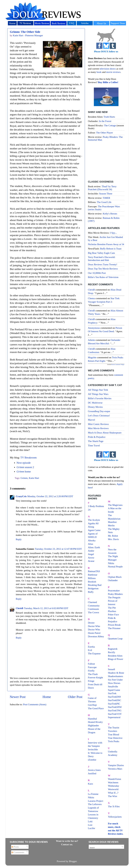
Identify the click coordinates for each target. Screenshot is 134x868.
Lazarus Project (96, 801)
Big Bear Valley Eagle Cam (101, 253)
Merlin (111, 525)
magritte (92, 357)
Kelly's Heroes (110, 214)
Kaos (90, 784)
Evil (90, 650)
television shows (108, 69)
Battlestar (93, 575)
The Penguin (114, 597)
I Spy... (113, 233)
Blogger (73, 861)
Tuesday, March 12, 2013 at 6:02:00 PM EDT (46, 608)
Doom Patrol (94, 633)
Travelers (113, 731)
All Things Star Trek (98, 390)
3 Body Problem (96, 506)
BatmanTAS (94, 571)
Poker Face (113, 614)
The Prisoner (114, 628)
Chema (91, 298)
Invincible (93, 749)
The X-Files (114, 806)
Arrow (91, 558)
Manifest (112, 522)
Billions (92, 578)
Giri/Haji (92, 705)
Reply (19, 539)
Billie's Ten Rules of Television (103, 277)
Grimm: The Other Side (25, 32)
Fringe (91, 681)
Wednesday (114, 786)
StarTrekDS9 (114, 697)
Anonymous (94, 328)
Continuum (93, 609)
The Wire (113, 796)
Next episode (24, 463)
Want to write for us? (67, 841)
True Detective (115, 738)
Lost (90, 825)
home (24, 472)
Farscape (92, 667)
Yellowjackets (115, 817)
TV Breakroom (28, 458)
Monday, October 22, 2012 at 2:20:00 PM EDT (50, 496)
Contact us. (67, 844)
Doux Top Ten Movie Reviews (103, 269)
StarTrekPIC (114, 704)
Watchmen (113, 782)
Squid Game (114, 690)
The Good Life (104, 202)
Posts (15, 847)
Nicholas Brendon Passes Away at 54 (106, 244)
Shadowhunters (116, 676)
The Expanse (94, 653)
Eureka (91, 647)
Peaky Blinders (115, 594)
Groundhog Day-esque (99, 411)
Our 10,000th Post (97, 273)
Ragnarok (113, 649)
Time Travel (94, 445)
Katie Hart (34, 478)
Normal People (115, 567)
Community (94, 606)
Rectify (112, 652)
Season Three (106, 194)
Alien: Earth (94, 547)
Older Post (75, 697)
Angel (91, 554)
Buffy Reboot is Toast (111, 249)
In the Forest (105, 121)
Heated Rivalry (95, 722)
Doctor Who (94, 626)
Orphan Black (115, 577)
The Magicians (115, 505)
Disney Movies (95, 407)
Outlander (113, 580)
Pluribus (112, 611)
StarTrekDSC (115, 700)
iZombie (92, 760)
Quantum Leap (115, 638)
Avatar (91, 561)
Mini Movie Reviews (98, 428)
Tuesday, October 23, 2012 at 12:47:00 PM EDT (58, 549)
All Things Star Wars (98, 394)
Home (47, 697)
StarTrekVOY (115, 714)
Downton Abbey (96, 636)
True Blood (114, 734)
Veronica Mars (115, 769)
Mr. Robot (113, 536)
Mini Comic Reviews (98, 424)
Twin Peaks (114, 741)
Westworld (113, 789)
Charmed (92, 602)
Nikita (111, 563)
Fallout (91, 664)
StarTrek (112, 693)
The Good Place (96, 708)
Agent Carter (94, 530)
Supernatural (114, 717)
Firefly (91, 671)
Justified (92, 773)
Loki (90, 821)
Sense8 (111, 669)
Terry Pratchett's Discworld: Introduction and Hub (102, 259)
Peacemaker (114, 590)
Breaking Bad (95, 585)
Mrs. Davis (113, 539)
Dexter (91, 623)
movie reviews (113, 72)
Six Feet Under (115, 680)
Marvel (91, 420)
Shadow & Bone (116, 673)
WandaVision (115, 779)
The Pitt (112, 608)
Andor (91, 551)
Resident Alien (115, 656)
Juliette (91, 340)
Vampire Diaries (116, 765)
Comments (18, 852)
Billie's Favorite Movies (100, 398)
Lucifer (92, 828)
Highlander (93, 725)
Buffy (91, 592)
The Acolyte (94, 520)
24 (89, 510)
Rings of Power (116, 659)
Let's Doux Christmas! (99, 416)
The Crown (93, 612)
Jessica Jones (94, 770)
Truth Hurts (109, 117)
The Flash (93, 674)
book (99, 72)
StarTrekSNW (115, 707)
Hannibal (92, 719)
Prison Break (114, 625)
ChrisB (19, 608)
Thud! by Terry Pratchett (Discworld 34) (102, 188)
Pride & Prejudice (97, 437)
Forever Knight (95, 677)
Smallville (113, 686)
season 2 (25, 467)
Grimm (24, 478)
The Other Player (104, 133)
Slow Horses (114, 683)
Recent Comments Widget (118, 365)
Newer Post (18, 697)
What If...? (113, 793)
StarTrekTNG (115, 710)
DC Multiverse (95, 403)
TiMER (107, 198)
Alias (91, 544)
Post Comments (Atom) (35, 704)
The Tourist (114, 728)
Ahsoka (92, 540)
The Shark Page (96, 441)
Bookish (92, 582)
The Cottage (110, 125)
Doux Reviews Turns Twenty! (103, 264)
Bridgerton (93, 588)
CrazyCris (21, 496)
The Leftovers (95, 804)
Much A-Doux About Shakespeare (105, 433)
